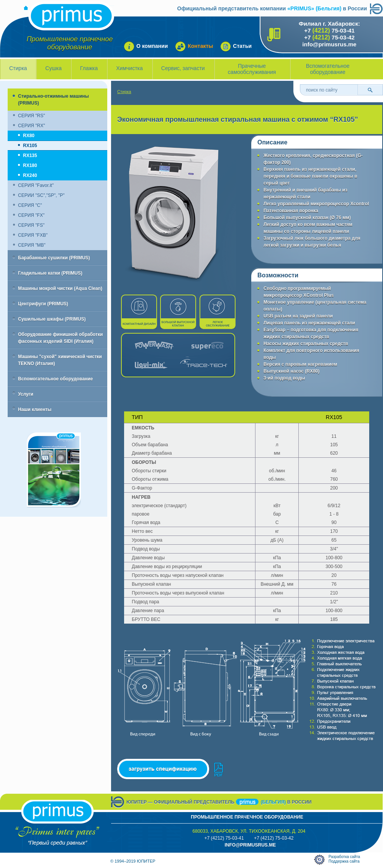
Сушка (53, 68)
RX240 (30, 175)
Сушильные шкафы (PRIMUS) (52, 319)
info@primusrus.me (329, 44)
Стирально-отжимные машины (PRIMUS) (53, 100)
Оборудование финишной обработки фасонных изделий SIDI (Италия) (60, 338)
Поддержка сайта (344, 861)
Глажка (89, 68)
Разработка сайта (344, 857)
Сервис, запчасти (183, 68)
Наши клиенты (35, 409)
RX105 (30, 146)
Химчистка (129, 68)
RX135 (30, 156)
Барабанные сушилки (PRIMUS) (54, 258)
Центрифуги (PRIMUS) (43, 304)
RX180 (30, 165)
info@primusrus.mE (250, 845)
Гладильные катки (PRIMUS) (50, 273)
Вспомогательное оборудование (328, 69)
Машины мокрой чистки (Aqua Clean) (60, 288)
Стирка (18, 68)
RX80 (29, 136)
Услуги (26, 394)
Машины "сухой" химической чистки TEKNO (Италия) (60, 360)
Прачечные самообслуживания (252, 69)
